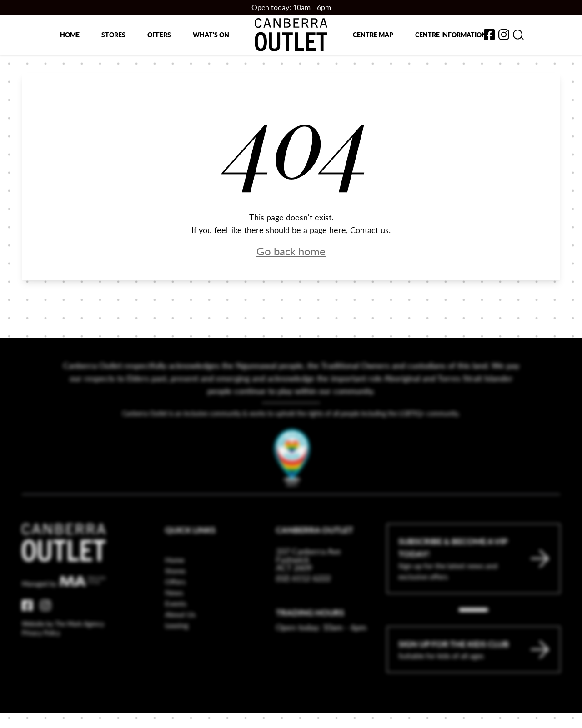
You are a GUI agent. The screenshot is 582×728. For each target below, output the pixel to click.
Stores (113, 35)
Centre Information (451, 35)
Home (70, 35)
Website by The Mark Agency (63, 669)
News (174, 638)
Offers (159, 35)
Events (176, 649)
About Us (180, 660)
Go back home (291, 251)
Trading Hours (310, 658)
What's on (211, 35)
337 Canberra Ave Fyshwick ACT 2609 (309, 605)
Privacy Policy (41, 678)
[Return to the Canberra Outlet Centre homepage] (291, 35)
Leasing (177, 671)
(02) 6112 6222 (303, 624)
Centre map (373, 35)
